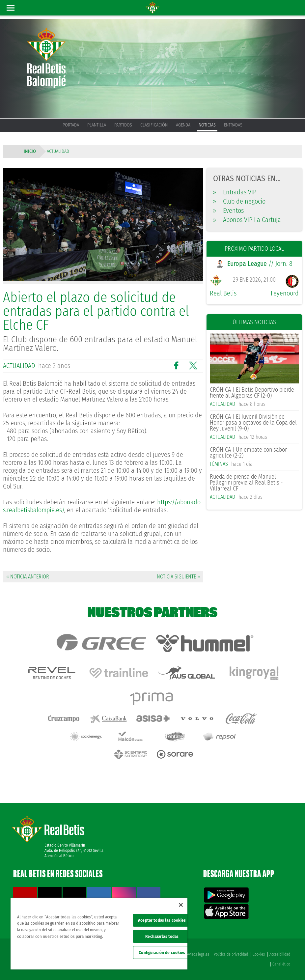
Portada (71, 125)
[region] (99, 934)
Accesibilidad (280, 954)
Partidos (123, 125)
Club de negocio (239, 201)
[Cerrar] (181, 905)
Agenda (183, 125)
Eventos (228, 210)
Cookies (259, 954)
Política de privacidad (231, 954)
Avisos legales (198, 954)
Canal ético (281, 964)
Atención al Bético (59, 856)
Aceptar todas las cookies (162, 920)
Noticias (207, 125)
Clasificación (154, 125)
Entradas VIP (235, 192)
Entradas (233, 125)
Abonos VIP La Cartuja (247, 220)
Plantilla (97, 125)
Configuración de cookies (162, 952)
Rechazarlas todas (162, 936)
